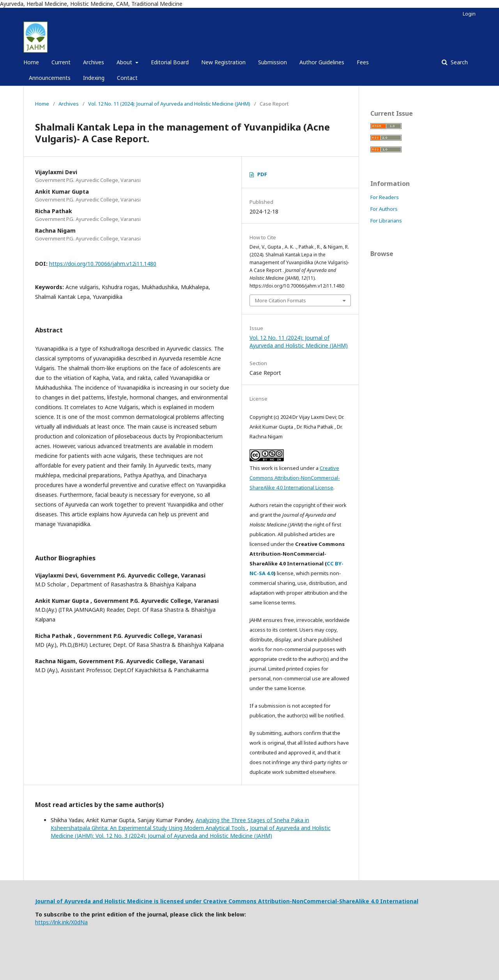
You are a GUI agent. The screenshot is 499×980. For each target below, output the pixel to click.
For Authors (384, 209)
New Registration (223, 62)
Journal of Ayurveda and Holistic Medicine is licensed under (119, 901)
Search (458, 62)
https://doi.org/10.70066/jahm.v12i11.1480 (103, 264)
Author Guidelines (322, 62)
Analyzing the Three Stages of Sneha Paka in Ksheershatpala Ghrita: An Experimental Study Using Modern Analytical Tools (180, 824)
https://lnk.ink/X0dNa (61, 922)
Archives (94, 62)
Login (469, 14)
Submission (273, 62)
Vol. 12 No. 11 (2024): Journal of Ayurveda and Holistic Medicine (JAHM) (169, 104)
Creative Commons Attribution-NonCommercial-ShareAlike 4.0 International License (295, 478)
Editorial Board (170, 62)
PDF (262, 174)
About (125, 62)
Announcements (50, 78)
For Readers (385, 197)
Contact (127, 78)
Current (61, 62)
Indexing (94, 78)
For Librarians (386, 221)
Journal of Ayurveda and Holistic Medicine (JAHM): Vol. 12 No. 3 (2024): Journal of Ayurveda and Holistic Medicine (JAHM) (191, 832)
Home (31, 62)
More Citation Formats (280, 300)
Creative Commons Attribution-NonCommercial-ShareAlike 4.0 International (311, 901)
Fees (363, 62)
